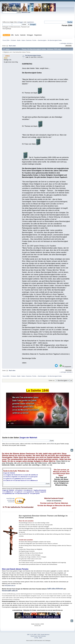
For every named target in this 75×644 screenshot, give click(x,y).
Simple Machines (45, 635)
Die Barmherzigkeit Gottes (33, 55)
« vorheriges (63, 43)
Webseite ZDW (26, 12)
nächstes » (70, 43)
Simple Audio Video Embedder (38, 636)
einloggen (20, 22)
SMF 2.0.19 (30, 635)
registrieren (30, 22)
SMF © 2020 (37, 635)
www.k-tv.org (11, 500)
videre (7, 56)
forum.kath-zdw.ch (10, 591)
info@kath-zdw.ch (10, 586)
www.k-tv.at (11, 502)
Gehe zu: (52, 380)
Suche (5, 438)
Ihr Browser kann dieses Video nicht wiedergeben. (37, 410)
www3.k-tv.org (11, 498)
